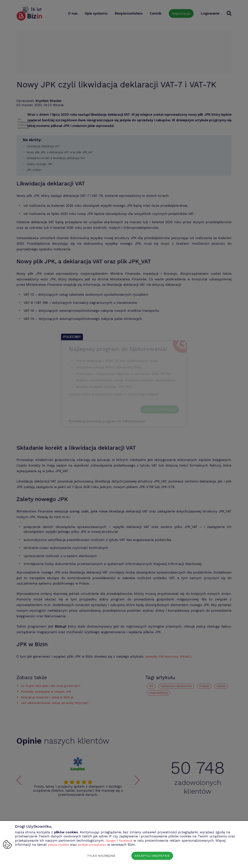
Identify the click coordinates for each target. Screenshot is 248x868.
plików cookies (59, 845)
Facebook (127, 840)
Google (111, 840)
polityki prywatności (96, 845)
